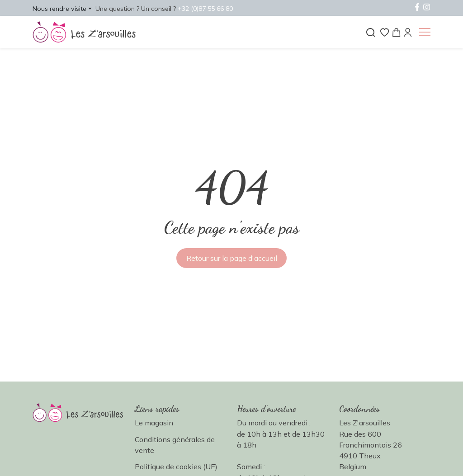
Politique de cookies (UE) (176, 467)
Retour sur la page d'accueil (232, 258)
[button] (62, 8)
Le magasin (154, 423)
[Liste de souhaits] (385, 31)
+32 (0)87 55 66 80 (205, 9)
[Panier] (396, 31)
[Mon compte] (408, 31)
